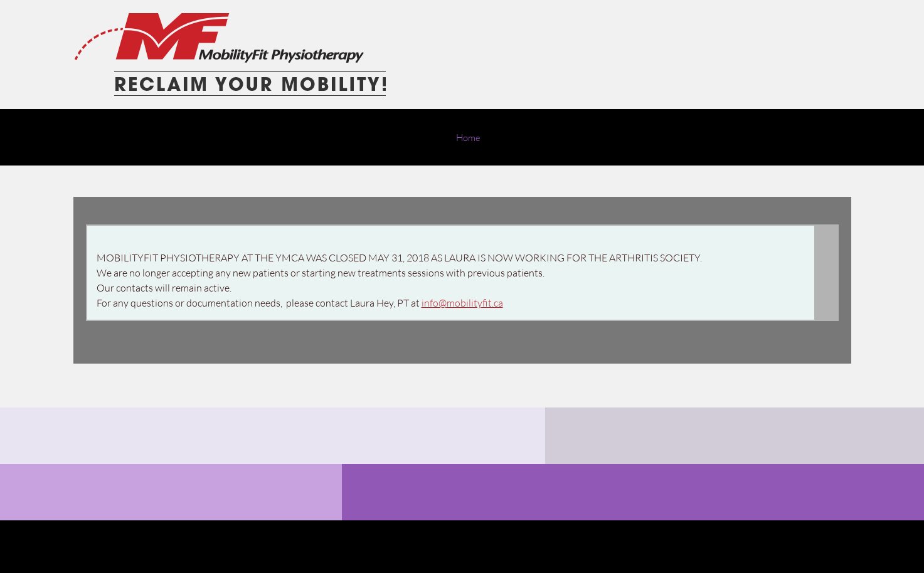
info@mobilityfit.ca (462, 302)
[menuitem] (468, 144)
